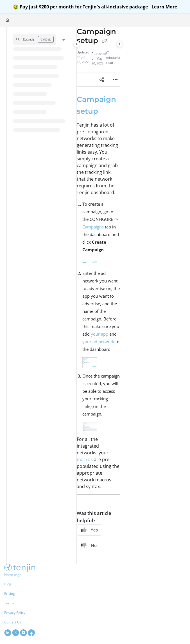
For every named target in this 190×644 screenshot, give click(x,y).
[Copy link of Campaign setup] (105, 41)
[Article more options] (115, 80)
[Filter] (64, 39)
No (89, 545)
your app (99, 334)
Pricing (10, 593)
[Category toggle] (77, 44)
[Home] (7, 20)
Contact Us (13, 622)
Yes (90, 530)
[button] (34, 39)
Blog (8, 584)
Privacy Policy (15, 613)
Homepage (13, 575)
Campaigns (93, 227)
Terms (9, 603)
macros (85, 459)
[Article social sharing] (102, 80)
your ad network (98, 342)
